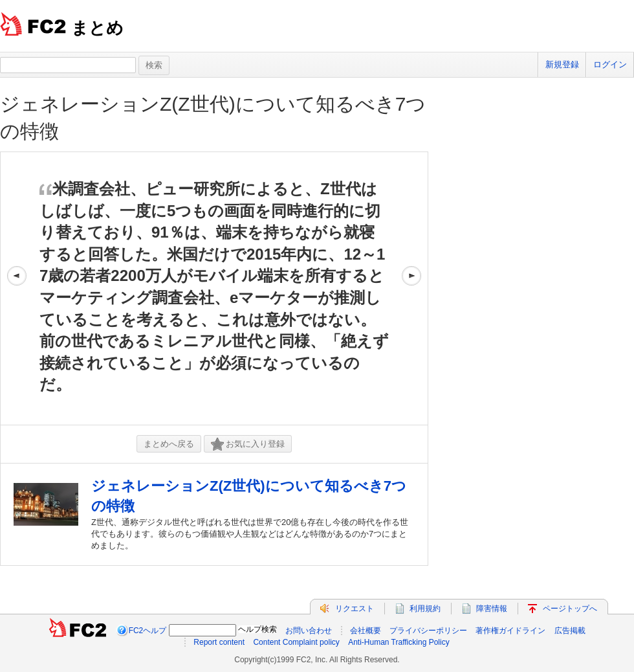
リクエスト (355, 609)
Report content (219, 642)
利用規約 (425, 609)
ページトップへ (570, 609)
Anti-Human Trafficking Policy (399, 642)
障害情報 (492, 609)
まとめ (97, 28)
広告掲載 (570, 631)
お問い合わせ (309, 631)
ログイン (610, 64)
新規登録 (562, 64)
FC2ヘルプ (148, 631)
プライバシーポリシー (428, 631)
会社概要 (366, 631)
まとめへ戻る (169, 444)
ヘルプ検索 (257, 629)
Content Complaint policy (296, 642)
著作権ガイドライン (510, 631)
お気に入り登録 (248, 444)
